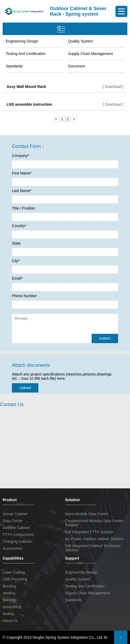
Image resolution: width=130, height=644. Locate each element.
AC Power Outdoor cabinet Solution (94, 539)
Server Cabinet (15, 514)
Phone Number (24, 296)
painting (9, 600)
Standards (14, 66)
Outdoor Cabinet (16, 528)
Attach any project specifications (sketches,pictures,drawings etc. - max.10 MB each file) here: (62, 376)
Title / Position (23, 208)
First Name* (22, 173)
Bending (9, 586)
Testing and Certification (26, 54)
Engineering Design (22, 41)
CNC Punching (15, 579)
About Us (10, 621)
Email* (17, 278)
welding (9, 593)
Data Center (13, 521)
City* (16, 261)
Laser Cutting (14, 572)
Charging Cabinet (17, 541)
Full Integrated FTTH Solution (89, 532)
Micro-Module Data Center (87, 514)
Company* (21, 156)
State (16, 243)
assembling (12, 607)
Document (77, 66)
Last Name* (22, 191)
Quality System (80, 41)
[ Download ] (113, 87)
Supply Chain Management (90, 54)
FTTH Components (18, 535)
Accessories (13, 548)
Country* (19, 226)
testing (8, 614)
